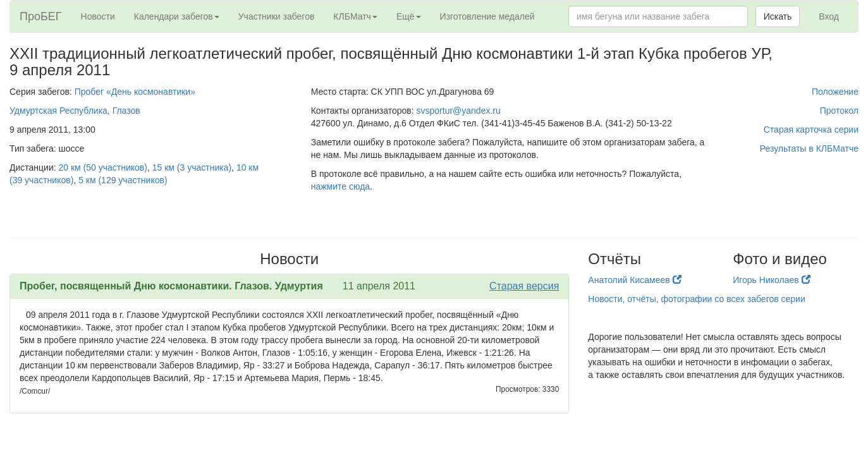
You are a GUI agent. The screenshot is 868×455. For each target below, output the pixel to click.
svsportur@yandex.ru (459, 111)
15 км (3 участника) (192, 167)
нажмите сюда (340, 186)
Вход (829, 16)
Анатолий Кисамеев (634, 280)
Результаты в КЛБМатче (809, 149)
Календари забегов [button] (177, 16)
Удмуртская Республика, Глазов (75, 111)
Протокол (839, 111)
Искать (778, 16)
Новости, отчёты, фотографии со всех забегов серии (696, 299)
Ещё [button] (409, 16)
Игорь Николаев (771, 280)
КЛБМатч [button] (355, 16)
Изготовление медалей (487, 16)
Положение (835, 92)
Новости (98, 16)
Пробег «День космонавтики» (135, 92)
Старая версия (524, 286)
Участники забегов (277, 16)
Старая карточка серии (811, 130)
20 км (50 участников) (103, 167)
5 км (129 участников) (123, 180)
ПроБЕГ (41, 16)
